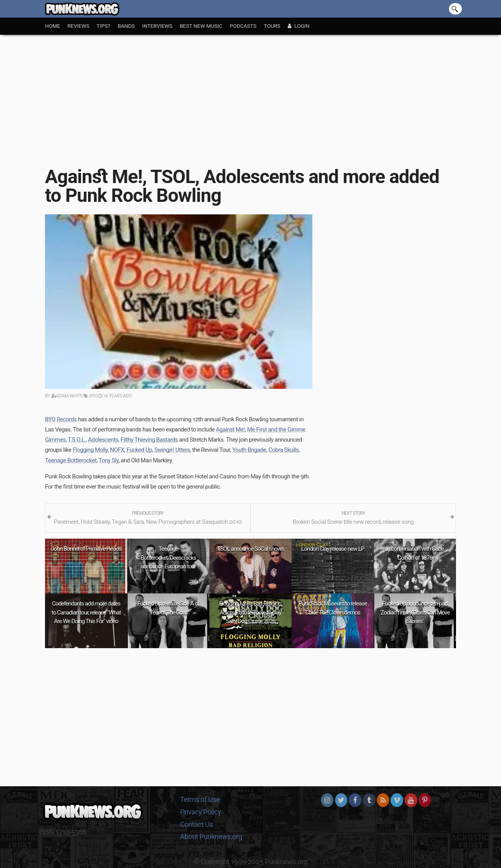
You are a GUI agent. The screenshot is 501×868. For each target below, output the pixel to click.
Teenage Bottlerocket (71, 460)
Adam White (67, 396)
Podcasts (243, 26)
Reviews (78, 26)
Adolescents (103, 440)
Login (298, 26)
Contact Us (196, 824)
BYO (90, 396)
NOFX (117, 450)
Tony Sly (109, 460)
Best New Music (201, 26)
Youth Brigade (249, 450)
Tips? (104, 26)
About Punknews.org (211, 837)
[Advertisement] (250, 93)
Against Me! (231, 430)
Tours (272, 26)
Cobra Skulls (284, 450)
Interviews (157, 26)
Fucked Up (139, 450)
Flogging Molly (90, 450)
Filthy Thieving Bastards (149, 440)
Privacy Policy (201, 812)
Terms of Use (200, 799)
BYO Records (61, 419)
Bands (126, 26)
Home (52, 26)
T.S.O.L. (77, 440)
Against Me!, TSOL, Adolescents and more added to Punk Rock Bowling (242, 186)
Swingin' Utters (172, 450)
